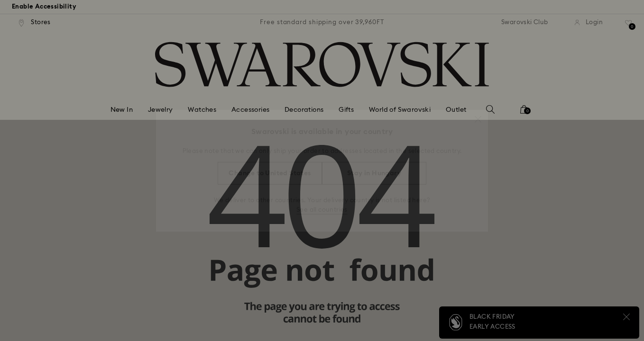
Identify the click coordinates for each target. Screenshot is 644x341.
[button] (478, 115)
